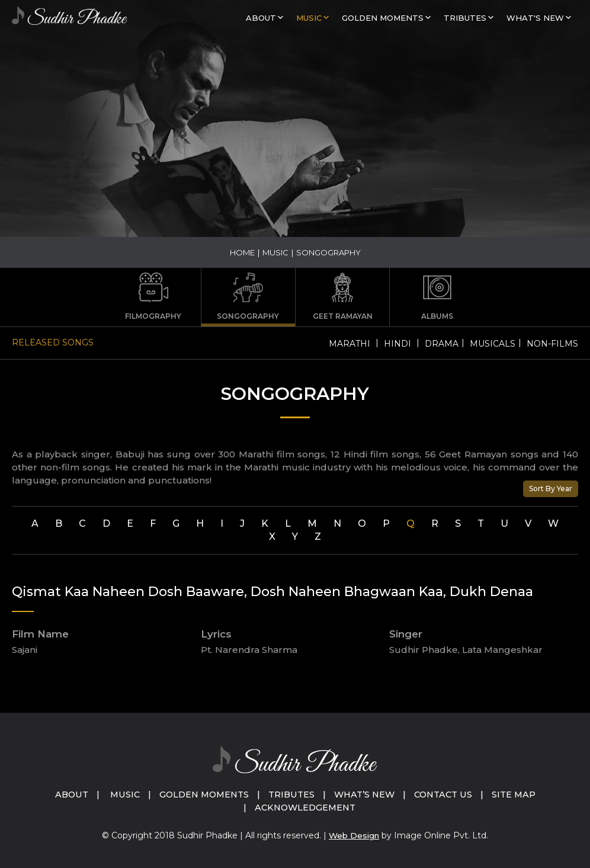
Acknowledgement (305, 807)
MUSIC (309, 18)
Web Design (354, 835)
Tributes (465, 18)
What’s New (366, 794)
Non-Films (552, 344)
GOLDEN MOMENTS (383, 18)
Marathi (349, 344)
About (261, 18)
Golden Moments (201, 794)
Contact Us (448, 794)
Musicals (493, 344)
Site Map (521, 794)
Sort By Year (551, 489)
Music (118, 794)
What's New (535, 18)
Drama (442, 344)
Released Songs (53, 342)
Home (242, 252)
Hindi (397, 344)
